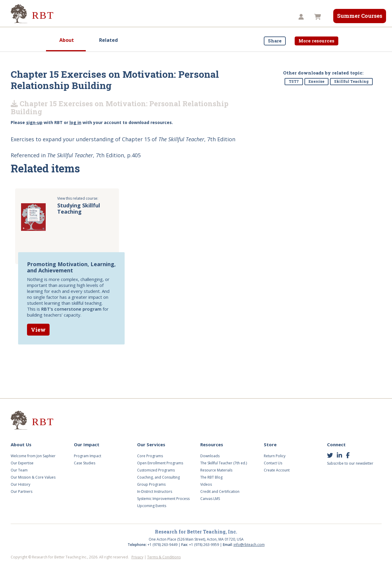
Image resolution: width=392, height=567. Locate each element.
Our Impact (111, 17)
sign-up (34, 122)
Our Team (19, 470)
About (67, 40)
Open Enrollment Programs (160, 463)
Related (108, 40)
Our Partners (22, 491)
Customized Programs (156, 470)
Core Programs (150, 456)
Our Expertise (22, 463)
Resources (217, 17)
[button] (302, 17)
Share (275, 41)
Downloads (210, 456)
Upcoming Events (152, 506)
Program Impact (88, 456)
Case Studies (85, 463)
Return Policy (275, 456)
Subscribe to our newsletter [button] (350, 463)
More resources (316, 41)
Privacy (137, 557)
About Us (75, 17)
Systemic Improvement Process (163, 499)
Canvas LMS (210, 499)
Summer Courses (360, 16)
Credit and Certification (220, 491)
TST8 (273, 17)
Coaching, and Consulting (158, 477)
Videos (185, 17)
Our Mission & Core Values (33, 477)
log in (75, 122)
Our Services (151, 17)
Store (248, 17)
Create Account (277, 470)
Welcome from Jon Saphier (33, 456)
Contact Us (273, 463)
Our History (20, 484)
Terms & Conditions (164, 557)
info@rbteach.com (249, 545)
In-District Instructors (155, 491)
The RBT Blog (211, 477)
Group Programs (151, 484)
